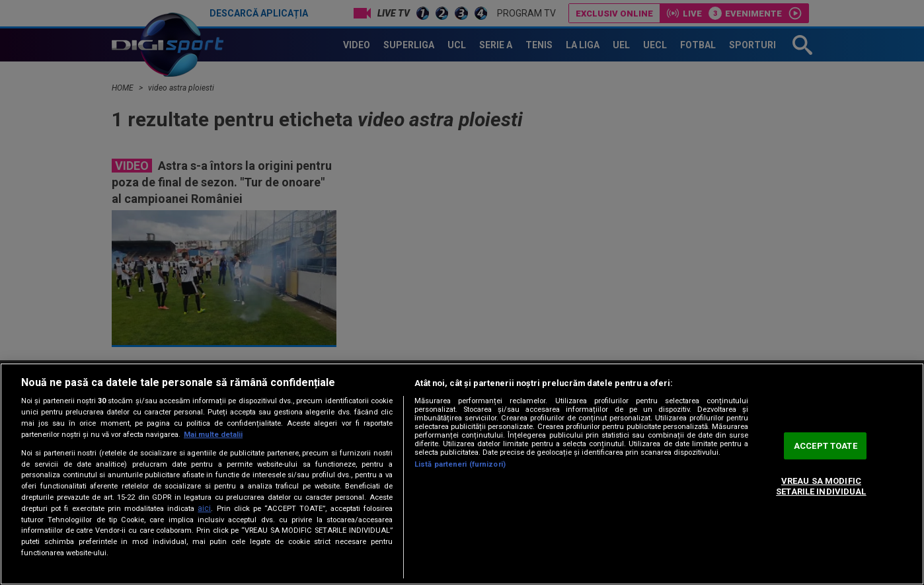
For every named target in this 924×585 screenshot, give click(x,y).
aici (204, 508)
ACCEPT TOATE (826, 446)
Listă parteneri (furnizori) (460, 464)
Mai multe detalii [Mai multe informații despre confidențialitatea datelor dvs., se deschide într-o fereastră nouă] (213, 435)
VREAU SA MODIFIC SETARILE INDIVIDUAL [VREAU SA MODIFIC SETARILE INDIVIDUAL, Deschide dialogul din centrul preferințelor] (821, 487)
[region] (462, 474)
